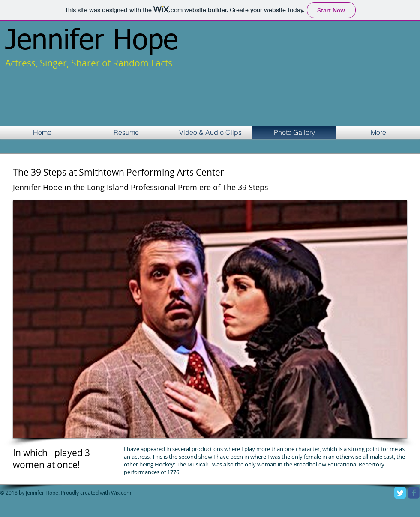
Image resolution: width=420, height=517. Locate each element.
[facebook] (414, 493)
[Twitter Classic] (400, 493)
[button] (210, 319)
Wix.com (122, 493)
